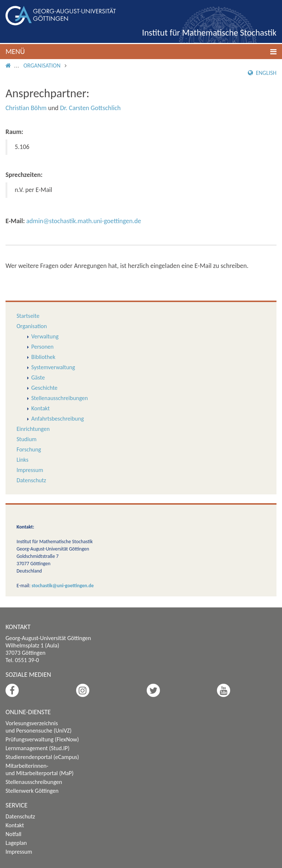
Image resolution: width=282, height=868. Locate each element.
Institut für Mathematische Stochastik (209, 32)
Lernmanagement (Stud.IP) (38, 748)
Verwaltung (45, 336)
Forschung (29, 449)
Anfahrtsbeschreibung (58, 419)
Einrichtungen (33, 429)
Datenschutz (31, 480)
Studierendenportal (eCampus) (42, 757)
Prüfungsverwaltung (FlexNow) (42, 739)
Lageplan (16, 843)
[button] (141, 52)
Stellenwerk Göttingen (32, 791)
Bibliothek (43, 357)
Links (22, 460)
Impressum (30, 470)
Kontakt (40, 408)
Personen (42, 347)
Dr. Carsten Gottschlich (90, 108)
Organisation (42, 66)
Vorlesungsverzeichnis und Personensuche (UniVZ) (39, 727)
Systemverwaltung (53, 367)
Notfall (13, 834)
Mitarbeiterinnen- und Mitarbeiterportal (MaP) (40, 769)
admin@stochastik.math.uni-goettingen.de (83, 221)
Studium (26, 439)
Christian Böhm (26, 108)
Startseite (28, 316)
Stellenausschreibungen (60, 398)
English (262, 73)
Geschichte (44, 388)
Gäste (38, 377)
